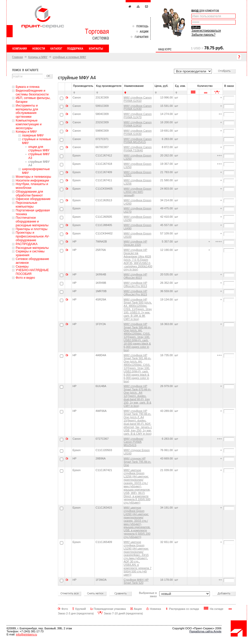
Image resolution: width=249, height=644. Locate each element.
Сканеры (22, 267)
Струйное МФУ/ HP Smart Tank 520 (136, 581)
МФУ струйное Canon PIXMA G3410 (138, 124)
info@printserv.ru (26, 634)
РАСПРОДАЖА (27, 244)
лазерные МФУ (33, 135)
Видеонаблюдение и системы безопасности (32, 93)
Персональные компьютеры (26, 205)
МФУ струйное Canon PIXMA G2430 (138, 107)
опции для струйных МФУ (39, 149)
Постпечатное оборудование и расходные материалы (32, 222)
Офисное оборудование (33, 199)
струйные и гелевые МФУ (70, 57)
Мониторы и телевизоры (33, 177)
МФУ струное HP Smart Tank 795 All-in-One (137, 462)
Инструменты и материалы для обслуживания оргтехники (27, 111)
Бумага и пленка (28, 87)
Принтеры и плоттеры (31, 229)
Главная (18, 57)
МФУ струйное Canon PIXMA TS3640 (138, 149)
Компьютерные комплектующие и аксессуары (29, 124)
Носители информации (32, 180)
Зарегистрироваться (206, 31)
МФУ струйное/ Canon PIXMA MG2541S (133, 442)
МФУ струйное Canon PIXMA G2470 (138, 116)
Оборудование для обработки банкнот (29, 194)
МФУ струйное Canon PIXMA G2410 (138, 99)
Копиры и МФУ (38, 57)
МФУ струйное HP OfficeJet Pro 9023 (135, 293)
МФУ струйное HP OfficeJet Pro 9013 (135, 284)
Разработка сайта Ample (205, 631)
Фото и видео (25, 278)
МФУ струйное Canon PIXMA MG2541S (138, 141)
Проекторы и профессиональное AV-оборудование (32, 236)
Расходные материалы (32, 248)
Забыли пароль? (203, 35)
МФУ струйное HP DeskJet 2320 (135, 243)
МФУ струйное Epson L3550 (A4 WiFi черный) (138, 192)
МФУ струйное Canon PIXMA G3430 (138, 132)
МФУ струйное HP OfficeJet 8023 (135, 276)
